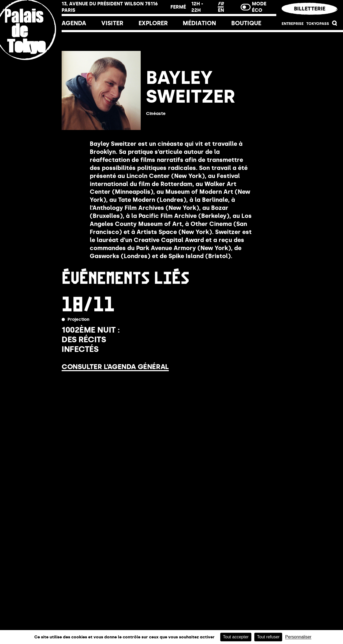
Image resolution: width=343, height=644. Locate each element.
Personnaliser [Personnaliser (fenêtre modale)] (298, 637)
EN (221, 10)
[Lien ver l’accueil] (31, 65)
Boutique (246, 23)
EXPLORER (153, 23)
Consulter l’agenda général (115, 367)
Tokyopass (318, 24)
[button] (335, 25)
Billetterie (310, 9)
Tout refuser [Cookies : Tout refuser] (268, 637)
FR (221, 4)
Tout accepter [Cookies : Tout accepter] (236, 637)
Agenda (74, 23)
